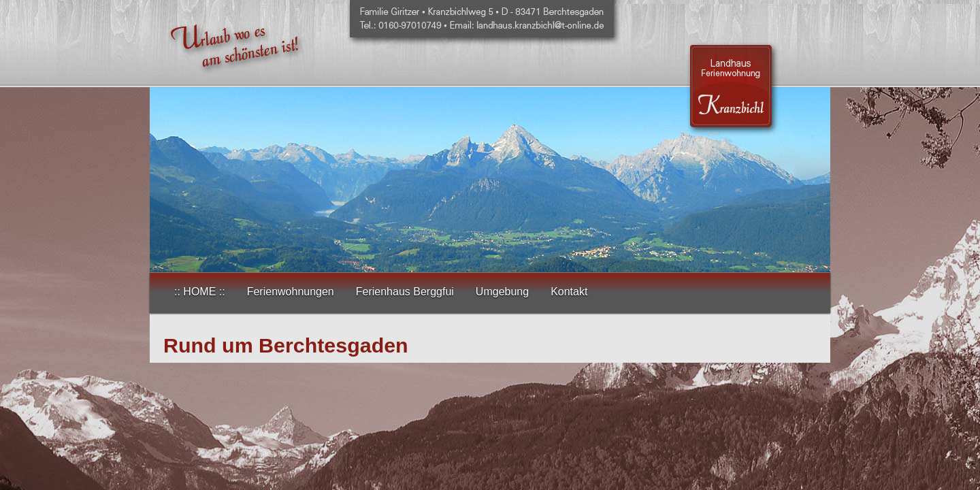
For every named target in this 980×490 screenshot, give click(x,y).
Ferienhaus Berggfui (405, 292)
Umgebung (502, 292)
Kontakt (569, 292)
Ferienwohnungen (291, 292)
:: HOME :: (200, 292)
